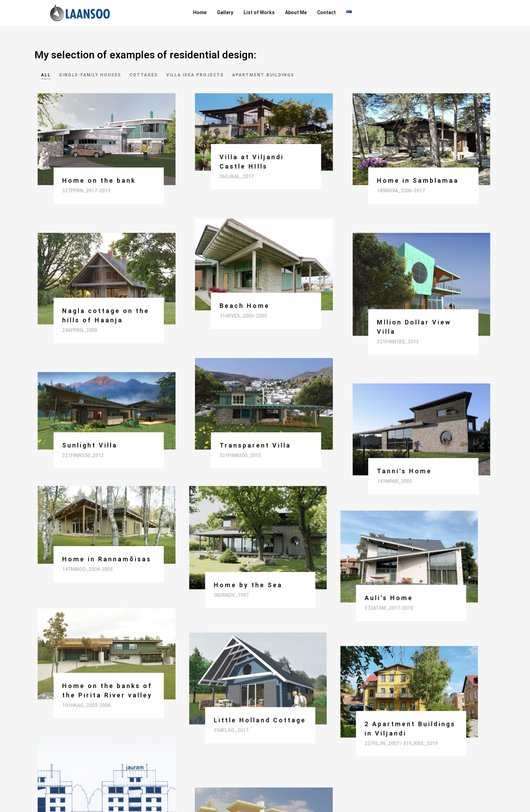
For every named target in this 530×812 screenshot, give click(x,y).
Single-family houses (90, 75)
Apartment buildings (263, 75)
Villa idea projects (195, 75)
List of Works (259, 13)
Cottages (144, 75)
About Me (296, 13)
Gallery (225, 13)
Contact (326, 13)
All (46, 75)
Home (200, 13)
